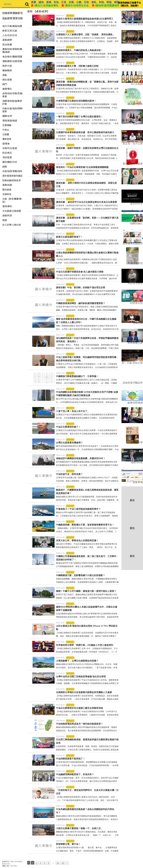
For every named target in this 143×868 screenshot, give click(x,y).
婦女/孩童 (7, 80)
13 (63, 863)
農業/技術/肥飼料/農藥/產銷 (12, 51)
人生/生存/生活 (10, 35)
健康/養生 (7, 89)
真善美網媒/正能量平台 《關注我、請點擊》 (129, 4)
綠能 (5, 167)
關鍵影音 (18, 13)
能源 (5, 220)
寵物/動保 (7, 70)
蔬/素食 (6, 144)
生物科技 (7, 194)
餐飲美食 (7, 139)
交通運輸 (7, 125)
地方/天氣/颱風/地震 (12, 26)
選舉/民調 (7, 185)
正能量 (6, 134)
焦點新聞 (7, 18)
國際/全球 (7, 116)
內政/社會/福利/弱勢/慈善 (13, 110)
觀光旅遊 (7, 190)
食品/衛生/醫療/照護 (12, 57)
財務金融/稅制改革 (12, 180)
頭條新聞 (7, 13)
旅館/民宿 (7, 216)
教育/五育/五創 (10, 31)
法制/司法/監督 (10, 148)
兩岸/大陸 (7, 66)
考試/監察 (7, 157)
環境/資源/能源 (10, 121)
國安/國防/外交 (10, 162)
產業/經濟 (7, 40)
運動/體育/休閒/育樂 (12, 61)
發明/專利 (7, 206)
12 (58, 863)
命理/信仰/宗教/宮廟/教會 (13, 95)
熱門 (5, 84)
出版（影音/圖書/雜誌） (12, 200)
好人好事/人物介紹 (12, 225)
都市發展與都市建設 (12, 176)
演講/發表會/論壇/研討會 (12, 102)
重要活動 (18, 18)
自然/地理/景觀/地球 (12, 171)
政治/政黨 (7, 45)
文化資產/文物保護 (12, 211)
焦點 (5, 75)
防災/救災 (7, 153)
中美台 (6, 130)
